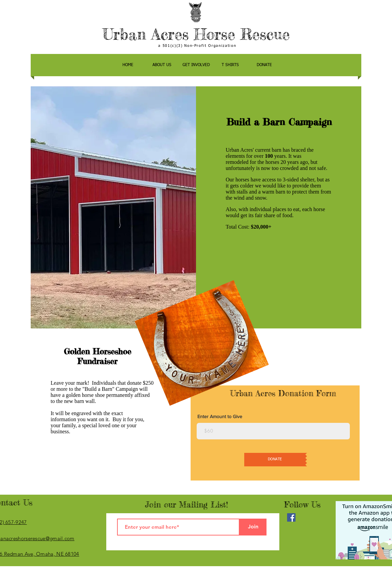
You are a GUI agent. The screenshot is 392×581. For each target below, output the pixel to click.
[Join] (253, 527)
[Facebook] (291, 517)
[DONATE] (275, 460)
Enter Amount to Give (220, 416)
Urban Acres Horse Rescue (196, 34)
